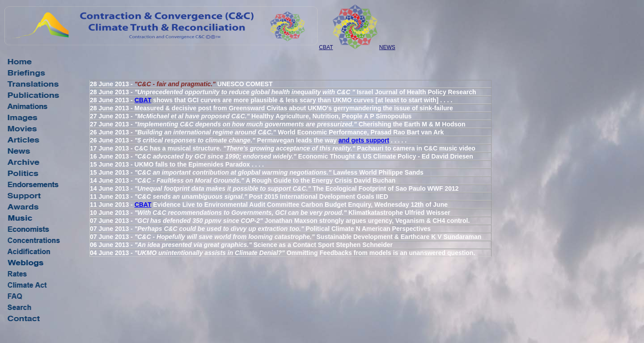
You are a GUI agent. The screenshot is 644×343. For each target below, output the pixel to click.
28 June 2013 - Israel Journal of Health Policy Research (283, 92)
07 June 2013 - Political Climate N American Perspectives (260, 229)
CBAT (326, 47)
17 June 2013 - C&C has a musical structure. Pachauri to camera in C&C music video (283, 148)
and (345, 140)
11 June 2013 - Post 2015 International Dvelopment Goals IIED (239, 197)
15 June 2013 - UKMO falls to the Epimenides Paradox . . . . (177, 164)
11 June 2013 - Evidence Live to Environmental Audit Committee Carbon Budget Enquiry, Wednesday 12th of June (269, 205)
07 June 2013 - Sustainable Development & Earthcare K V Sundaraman (286, 237)
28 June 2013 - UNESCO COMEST (181, 84)
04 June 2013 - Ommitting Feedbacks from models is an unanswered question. (282, 253)
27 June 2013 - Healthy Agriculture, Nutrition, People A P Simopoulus (251, 116)
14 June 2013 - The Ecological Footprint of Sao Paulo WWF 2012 (274, 188)
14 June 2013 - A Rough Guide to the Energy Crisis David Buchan (243, 180)
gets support (370, 140)
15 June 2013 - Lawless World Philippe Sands (257, 172)
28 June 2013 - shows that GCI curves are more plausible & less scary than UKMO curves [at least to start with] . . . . (271, 100)
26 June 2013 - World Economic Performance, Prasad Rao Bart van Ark (267, 132)
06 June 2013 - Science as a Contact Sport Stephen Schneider (241, 245)
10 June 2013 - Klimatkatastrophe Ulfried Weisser (270, 213)
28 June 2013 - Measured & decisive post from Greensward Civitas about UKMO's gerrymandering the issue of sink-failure (271, 108)
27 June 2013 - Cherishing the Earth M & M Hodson (278, 124)
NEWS (387, 47)
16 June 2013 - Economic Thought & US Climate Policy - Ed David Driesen (282, 156)
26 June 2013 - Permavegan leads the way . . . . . (248, 140)
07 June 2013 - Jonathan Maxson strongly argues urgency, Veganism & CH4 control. (280, 221)
